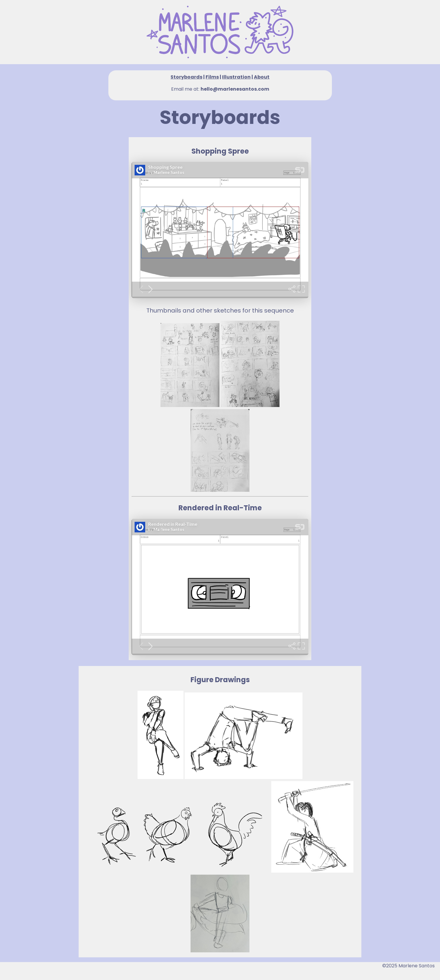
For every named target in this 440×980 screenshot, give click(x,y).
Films (212, 77)
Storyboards (186, 77)
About (262, 77)
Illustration (236, 77)
